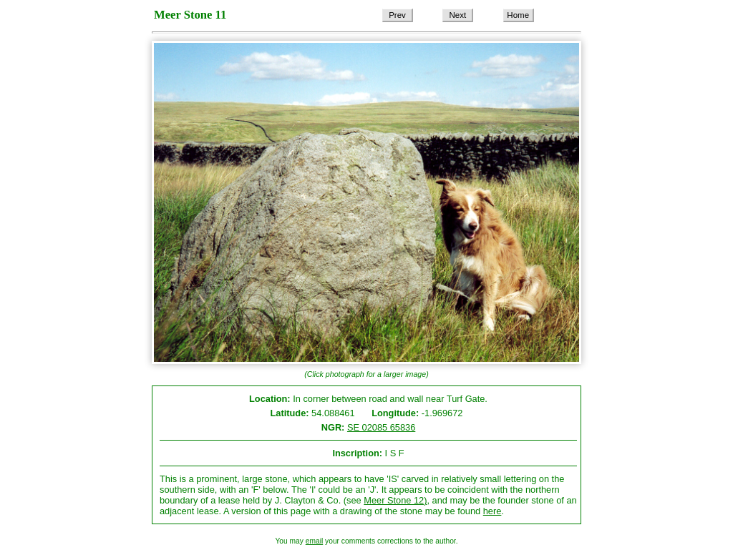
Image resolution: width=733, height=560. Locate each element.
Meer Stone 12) (395, 500)
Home (518, 15)
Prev (397, 15)
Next (458, 15)
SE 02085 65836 (381, 427)
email (314, 541)
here (492, 511)
